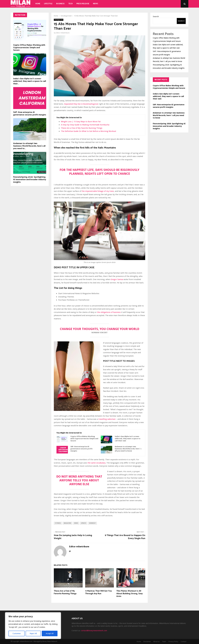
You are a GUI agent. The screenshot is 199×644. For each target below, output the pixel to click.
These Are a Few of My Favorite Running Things (82, 128)
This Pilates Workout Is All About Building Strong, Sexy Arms (130, 594)
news (76, 523)
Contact (184, 642)
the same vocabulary (97, 463)
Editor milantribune (63, 33)
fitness (58, 523)
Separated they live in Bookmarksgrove (81, 104)
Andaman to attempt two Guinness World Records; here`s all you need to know (128, 449)
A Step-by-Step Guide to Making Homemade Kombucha (85, 125)
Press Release (83, 4)
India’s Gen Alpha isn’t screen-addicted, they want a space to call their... (30, 81)
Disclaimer (147, 642)
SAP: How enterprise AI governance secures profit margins (81, 449)
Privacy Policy (173, 642)
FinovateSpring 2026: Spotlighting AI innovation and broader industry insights (30, 180)
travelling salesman (107, 419)
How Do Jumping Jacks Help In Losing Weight (73, 537)
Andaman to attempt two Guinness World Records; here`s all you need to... (29, 146)
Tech (70, 4)
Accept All (50, 633)
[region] (33, 626)
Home (38, 4)
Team (164, 642)
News (96, 4)
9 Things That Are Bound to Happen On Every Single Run (125, 537)
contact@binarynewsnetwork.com (94, 631)
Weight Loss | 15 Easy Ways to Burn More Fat (81, 122)
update (84, 523)
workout (92, 523)
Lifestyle (48, 4)
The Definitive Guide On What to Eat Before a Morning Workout (89, 131)
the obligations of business (109, 312)
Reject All (33, 633)
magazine (67, 523)
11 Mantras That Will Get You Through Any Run (98, 592)
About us (156, 642)
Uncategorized (59, 20)
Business (60, 4)
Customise (17, 633)
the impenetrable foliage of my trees (98, 191)
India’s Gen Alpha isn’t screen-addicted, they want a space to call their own (128, 439)
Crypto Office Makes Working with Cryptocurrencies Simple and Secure (84, 439)
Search (156, 16)
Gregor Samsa (117, 279)
